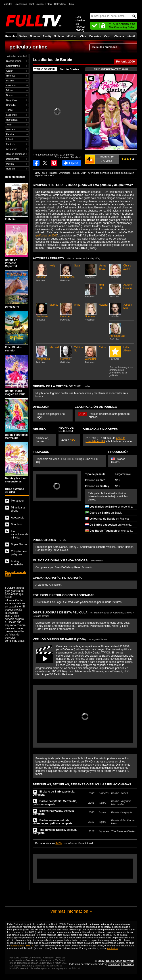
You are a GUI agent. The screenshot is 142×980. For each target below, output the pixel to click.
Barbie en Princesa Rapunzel (16, 246)
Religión (10, 169)
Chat (31, 4)
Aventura (11, 85)
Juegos (40, 4)
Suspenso (11, 115)
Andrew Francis (121, 291)
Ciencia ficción (14, 61)
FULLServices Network (119, 961)
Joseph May (121, 310)
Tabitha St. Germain (72, 355)
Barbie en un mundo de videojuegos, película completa (53, 822)
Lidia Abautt (121, 353)
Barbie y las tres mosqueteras (16, 463)
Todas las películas (16, 56)
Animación (12, 149)
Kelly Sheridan (47, 273)
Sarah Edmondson (72, 273)
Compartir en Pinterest (54, 163)
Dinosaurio (16, 289)
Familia (10, 134)
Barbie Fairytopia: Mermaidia (16, 419)
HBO (73, 440)
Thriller (10, 110)
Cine (83, 36)
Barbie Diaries (69, 69)
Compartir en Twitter (45, 163)
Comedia (11, 105)
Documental (12, 159)
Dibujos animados (16, 154)
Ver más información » (71, 911)
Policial (10, 81)
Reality (47, 36)
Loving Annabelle (17, 563)
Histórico (11, 76)
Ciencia (119, 36)
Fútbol (49, 4)
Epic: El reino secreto (16, 331)
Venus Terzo (97, 271)
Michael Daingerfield (47, 355)
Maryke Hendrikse (47, 312)
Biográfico (11, 100)
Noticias (59, 36)
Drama (10, 95)
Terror (9, 125)
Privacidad (114, 964)
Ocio (107, 36)
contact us (113, 948)
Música (71, 36)
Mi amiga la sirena (18, 509)
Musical (10, 164)
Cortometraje (13, 66)
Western (10, 129)
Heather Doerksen (97, 312)
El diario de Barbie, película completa (54, 793)
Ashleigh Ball (121, 332)
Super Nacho (19, 544)
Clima (71, 4)
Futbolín (16, 202)
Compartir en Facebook (36, 163)
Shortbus (16, 524)
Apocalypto (18, 518)
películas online (28, 47)
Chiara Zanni (121, 271)
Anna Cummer (72, 312)
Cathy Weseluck (97, 355)
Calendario (60, 4)
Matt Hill (97, 291)
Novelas (35, 36)
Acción (10, 71)
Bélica (9, 90)
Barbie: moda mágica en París (16, 375)
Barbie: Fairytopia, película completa (53, 812)
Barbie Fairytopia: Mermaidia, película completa (55, 803)
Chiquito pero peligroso (19, 553)
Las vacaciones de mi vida (20, 534)
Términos (128, 964)
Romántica (12, 120)
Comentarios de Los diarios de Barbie (72, 163)
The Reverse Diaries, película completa (55, 831)
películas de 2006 (47, 236)
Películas (11, 36)
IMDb (59, 843)
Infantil (131, 36)
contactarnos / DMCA (22, 946)
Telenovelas (21, 4)
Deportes (95, 36)
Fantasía (11, 144)
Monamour (17, 501)
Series (23, 36)
